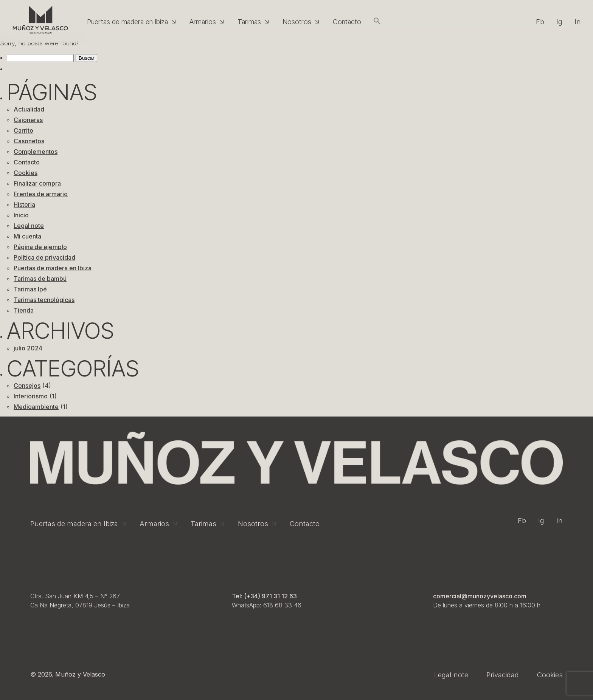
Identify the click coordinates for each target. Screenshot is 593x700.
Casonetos (29, 141)
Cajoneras (28, 120)
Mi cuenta (27, 236)
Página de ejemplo (40, 247)
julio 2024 (28, 348)
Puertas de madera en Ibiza (53, 268)
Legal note (29, 226)
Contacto (27, 162)
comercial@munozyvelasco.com (480, 596)
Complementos (36, 152)
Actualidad (29, 109)
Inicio (21, 215)
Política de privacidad (44, 257)
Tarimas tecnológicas (44, 300)
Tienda (24, 310)
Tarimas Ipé (30, 289)
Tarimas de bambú (40, 279)
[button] (377, 22)
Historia (24, 204)
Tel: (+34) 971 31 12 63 (264, 596)
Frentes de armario (41, 194)
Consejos (27, 386)
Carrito (23, 130)
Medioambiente (36, 407)
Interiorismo (31, 396)
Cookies (26, 173)
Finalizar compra (37, 183)
